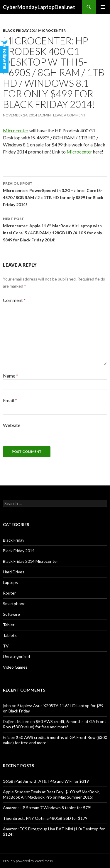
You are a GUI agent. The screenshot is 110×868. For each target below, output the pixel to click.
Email (10, 400)
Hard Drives (14, 572)
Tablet (9, 625)
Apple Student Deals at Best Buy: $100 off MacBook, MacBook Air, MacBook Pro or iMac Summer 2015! (51, 794)
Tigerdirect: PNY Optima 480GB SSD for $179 (45, 818)
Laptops (10, 582)
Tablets (10, 635)
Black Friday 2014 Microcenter (34, 30)
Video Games (15, 667)
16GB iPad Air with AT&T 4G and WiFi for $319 (46, 781)
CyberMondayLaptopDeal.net (39, 7)
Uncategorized (16, 656)
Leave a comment (69, 115)
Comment (14, 300)
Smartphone (14, 604)
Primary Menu (103, 7)
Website (12, 425)
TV (6, 646)
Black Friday (14, 540)
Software (11, 614)
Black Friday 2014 (19, 551)
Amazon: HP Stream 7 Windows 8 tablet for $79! (47, 808)
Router (9, 593)
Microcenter (16, 130)
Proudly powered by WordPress (28, 861)
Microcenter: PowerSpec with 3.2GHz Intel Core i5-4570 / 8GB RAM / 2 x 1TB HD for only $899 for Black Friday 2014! (55, 193)
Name (11, 376)
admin (45, 115)
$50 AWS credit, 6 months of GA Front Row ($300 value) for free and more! (55, 724)
